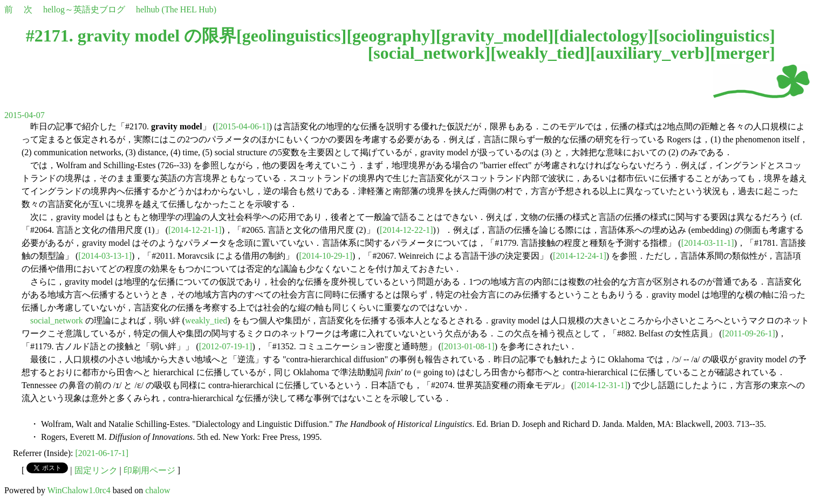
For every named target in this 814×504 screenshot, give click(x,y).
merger (743, 53)
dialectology (604, 36)
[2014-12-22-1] (406, 230)
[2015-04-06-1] (242, 126)
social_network (429, 53)
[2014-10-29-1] (326, 256)
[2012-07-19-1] (226, 346)
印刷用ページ (149, 470)
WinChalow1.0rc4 (79, 490)
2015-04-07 (25, 115)
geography (391, 36)
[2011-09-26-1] (749, 333)
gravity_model (494, 36)
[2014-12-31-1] (601, 385)
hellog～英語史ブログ (84, 9)
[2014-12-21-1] (195, 230)
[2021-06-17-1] (102, 453)
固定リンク (96, 470)
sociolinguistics (714, 36)
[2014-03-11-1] (708, 243)
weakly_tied (541, 53)
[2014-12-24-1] (580, 256)
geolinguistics (292, 36)
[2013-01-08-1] (468, 346)
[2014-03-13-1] (105, 256)
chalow (158, 490)
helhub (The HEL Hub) (176, 9)
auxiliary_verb (650, 53)
